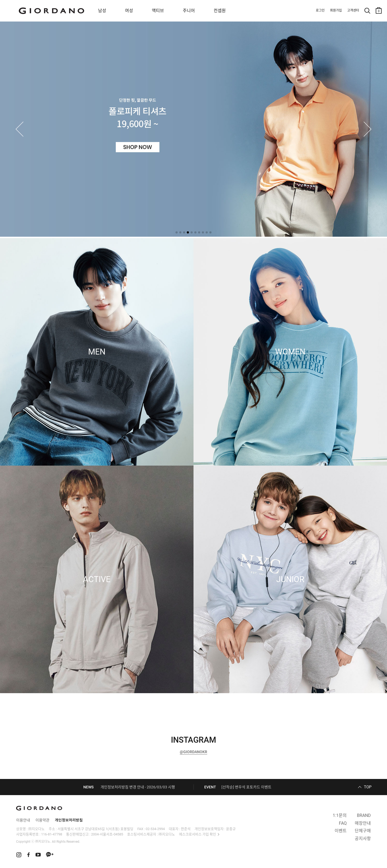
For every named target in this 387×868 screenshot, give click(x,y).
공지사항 (363, 839)
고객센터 (353, 10)
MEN (97, 352)
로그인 (320, 10)
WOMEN (290, 352)
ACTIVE (97, 579)
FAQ (343, 823)
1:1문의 (340, 815)
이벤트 (341, 831)
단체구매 (363, 831)
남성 (102, 11)
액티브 (158, 11)
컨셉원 (220, 11)
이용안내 (23, 820)
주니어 (189, 11)
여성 (129, 11)
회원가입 (336, 10)
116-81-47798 (52, 834)
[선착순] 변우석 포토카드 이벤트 (246, 787)
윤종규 (231, 829)
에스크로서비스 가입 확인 (198, 834)
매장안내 (363, 823)
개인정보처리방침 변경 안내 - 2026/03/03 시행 (138, 787)
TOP (368, 787)
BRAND (364, 815)
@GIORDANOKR (193, 752)
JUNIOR (290, 579)
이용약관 (42, 820)
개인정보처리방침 (69, 820)
